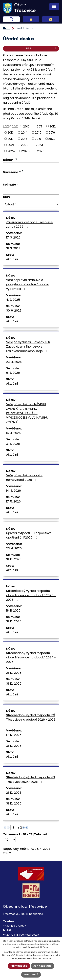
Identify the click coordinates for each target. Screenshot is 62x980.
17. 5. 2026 (13, 501)
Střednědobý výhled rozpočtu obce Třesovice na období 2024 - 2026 (31, 657)
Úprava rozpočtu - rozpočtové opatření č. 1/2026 (29, 535)
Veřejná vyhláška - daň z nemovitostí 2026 (24, 477)
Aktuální (12, 259)
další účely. (43, 947)
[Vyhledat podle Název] (31, 166)
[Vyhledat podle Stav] (31, 204)
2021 (11, 145)
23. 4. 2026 (14, 362)
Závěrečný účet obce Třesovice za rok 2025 (29, 224)
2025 (26, 151)
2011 (39, 126)
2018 (24, 139)
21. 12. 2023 (14, 673)
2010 (26, 126)
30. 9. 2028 (14, 310)
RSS (42, 48)
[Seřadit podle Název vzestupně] (16, 158)
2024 (11, 151)
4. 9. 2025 (13, 300)
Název (9, 160)
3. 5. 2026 (13, 444)
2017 (11, 139)
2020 (52, 139)
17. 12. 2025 (14, 735)
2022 (25, 145)
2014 (24, 132)
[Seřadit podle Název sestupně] (16, 160)
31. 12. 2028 (14, 621)
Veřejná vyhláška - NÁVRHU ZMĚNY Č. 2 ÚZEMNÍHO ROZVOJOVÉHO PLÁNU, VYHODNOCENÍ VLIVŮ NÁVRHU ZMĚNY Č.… (27, 413)
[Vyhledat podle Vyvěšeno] (31, 179)
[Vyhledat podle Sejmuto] (31, 191)
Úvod (7, 28)
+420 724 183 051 (14, 935)
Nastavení (31, 974)
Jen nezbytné (42, 966)
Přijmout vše (19, 966)
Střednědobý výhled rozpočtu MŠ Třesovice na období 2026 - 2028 (31, 719)
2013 (11, 132)
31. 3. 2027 (13, 248)
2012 (53, 126)
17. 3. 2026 (13, 237)
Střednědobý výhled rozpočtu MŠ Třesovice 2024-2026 (31, 779)
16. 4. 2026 (13, 433)
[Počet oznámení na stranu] (10, 840)
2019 (38, 139)
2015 (38, 132)
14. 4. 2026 (13, 491)
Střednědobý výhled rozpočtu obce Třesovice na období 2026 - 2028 (31, 595)
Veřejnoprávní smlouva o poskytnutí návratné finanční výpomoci (27, 284)
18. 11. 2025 (13, 610)
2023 (39, 145)
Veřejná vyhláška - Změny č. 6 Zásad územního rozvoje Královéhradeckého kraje (28, 346)
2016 (52, 132)
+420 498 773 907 (15, 926)
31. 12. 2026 (14, 559)
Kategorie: (10, 126)
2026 (41, 151)
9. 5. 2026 (13, 373)
